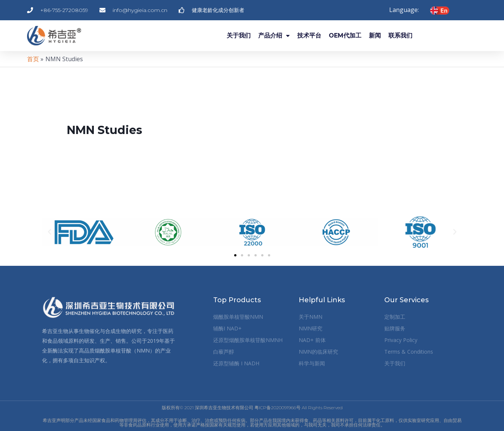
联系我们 (400, 35)
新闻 (375, 35)
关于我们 (239, 35)
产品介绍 (274, 36)
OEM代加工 (345, 35)
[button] (50, 232)
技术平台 (309, 35)
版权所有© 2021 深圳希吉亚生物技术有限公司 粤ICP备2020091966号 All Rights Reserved (252, 408)
